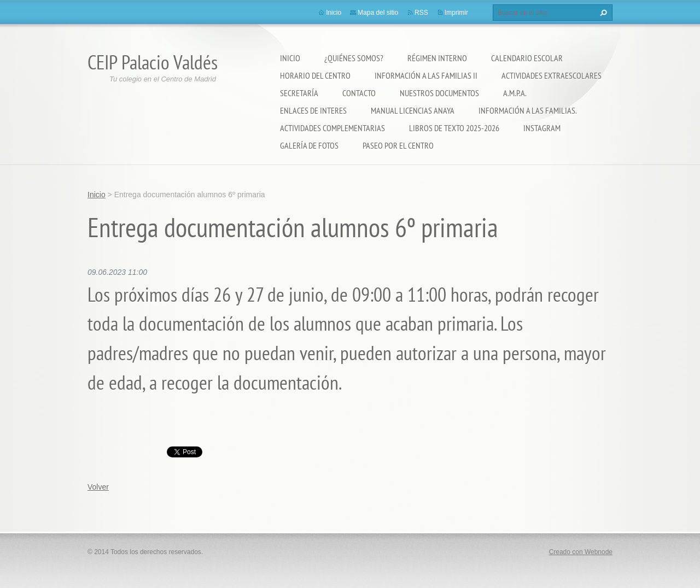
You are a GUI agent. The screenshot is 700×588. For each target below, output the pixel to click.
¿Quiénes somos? (354, 58)
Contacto (359, 93)
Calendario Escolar (527, 58)
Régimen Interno (437, 58)
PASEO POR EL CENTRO (398, 145)
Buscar (602, 13)
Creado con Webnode (581, 552)
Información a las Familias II (426, 75)
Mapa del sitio (378, 13)
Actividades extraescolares (552, 75)
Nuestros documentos (439, 93)
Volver (98, 487)
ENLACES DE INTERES (313, 110)
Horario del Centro (315, 75)
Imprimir (456, 13)
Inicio (290, 58)
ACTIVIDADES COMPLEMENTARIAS (332, 128)
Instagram (542, 128)
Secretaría (299, 93)
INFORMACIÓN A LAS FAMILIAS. (528, 110)
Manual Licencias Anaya (413, 110)
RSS (421, 13)
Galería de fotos (309, 145)
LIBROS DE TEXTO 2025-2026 (454, 128)
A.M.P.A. (515, 93)
